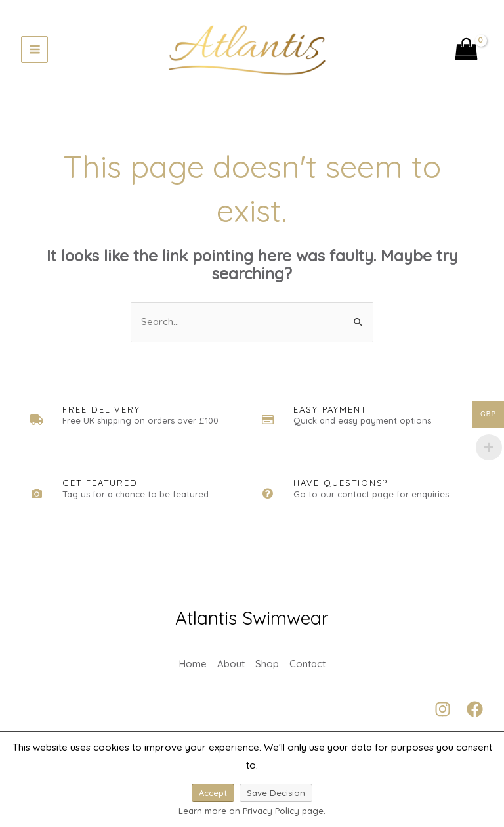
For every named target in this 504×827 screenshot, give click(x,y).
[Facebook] (475, 715)
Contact (307, 668)
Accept (213, 793)
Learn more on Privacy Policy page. (252, 811)
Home (193, 668)
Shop (267, 668)
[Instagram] (443, 715)
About (231, 668)
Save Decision (276, 793)
